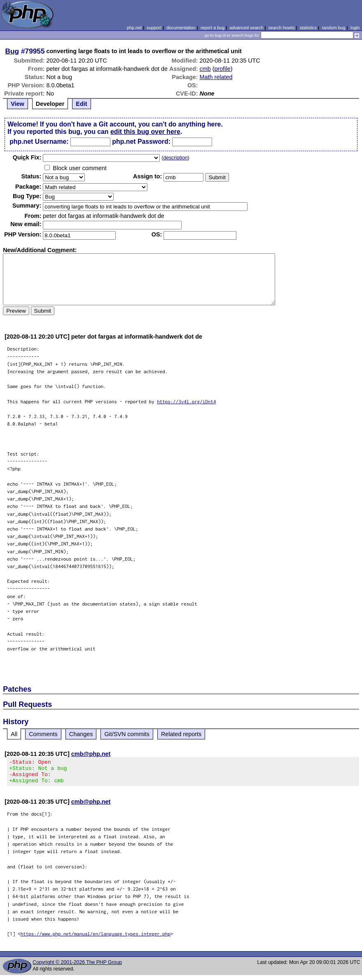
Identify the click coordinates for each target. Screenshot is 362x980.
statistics (308, 28)
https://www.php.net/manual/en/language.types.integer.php (96, 939)
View (18, 104)
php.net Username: (39, 142)
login (355, 28)
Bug (12, 51)
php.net (134, 28)
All (14, 734)
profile (223, 69)
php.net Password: (141, 142)
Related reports (181, 734)
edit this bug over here (145, 132)
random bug (334, 28)
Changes (81, 734)
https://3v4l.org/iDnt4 (186, 401)
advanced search (246, 28)
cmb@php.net (91, 754)
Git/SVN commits (127, 734)
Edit (81, 104)
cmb (205, 69)
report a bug (213, 28)
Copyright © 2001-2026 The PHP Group (77, 967)
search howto (281, 28)
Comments (43, 734)
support (154, 28)
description (175, 158)
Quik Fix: (27, 157)
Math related (216, 77)
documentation (181, 28)
